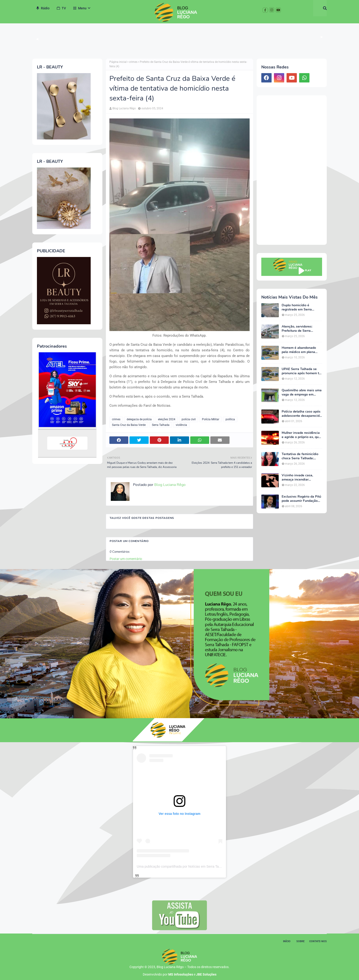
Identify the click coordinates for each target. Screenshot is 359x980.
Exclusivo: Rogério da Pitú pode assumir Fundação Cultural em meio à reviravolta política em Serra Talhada (301, 499)
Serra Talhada (161, 425)
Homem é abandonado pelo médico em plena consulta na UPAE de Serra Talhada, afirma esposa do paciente (299, 350)
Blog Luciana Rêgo (124, 108)
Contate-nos (318, 941)
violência (181, 425)
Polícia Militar (211, 419)
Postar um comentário (126, 559)
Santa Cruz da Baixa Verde (129, 425)
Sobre (300, 941)
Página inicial (118, 62)
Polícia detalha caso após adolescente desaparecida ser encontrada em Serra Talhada (302, 414)
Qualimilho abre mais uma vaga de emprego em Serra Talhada (302, 392)
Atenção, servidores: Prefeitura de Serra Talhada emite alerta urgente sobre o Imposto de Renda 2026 (300, 329)
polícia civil (189, 419)
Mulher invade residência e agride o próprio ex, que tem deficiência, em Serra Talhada (301, 435)
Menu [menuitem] (80, 8)
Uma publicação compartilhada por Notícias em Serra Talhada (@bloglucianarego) (196, 866)
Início (287, 941)
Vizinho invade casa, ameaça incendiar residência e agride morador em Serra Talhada (302, 478)
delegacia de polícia (139, 419)
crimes (133, 62)
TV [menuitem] (61, 8)
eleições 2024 (167, 419)
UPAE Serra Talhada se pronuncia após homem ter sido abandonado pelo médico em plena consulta (302, 371)
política (230, 419)
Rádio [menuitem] (43, 8)
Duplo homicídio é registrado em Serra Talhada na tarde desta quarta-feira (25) (299, 307)
